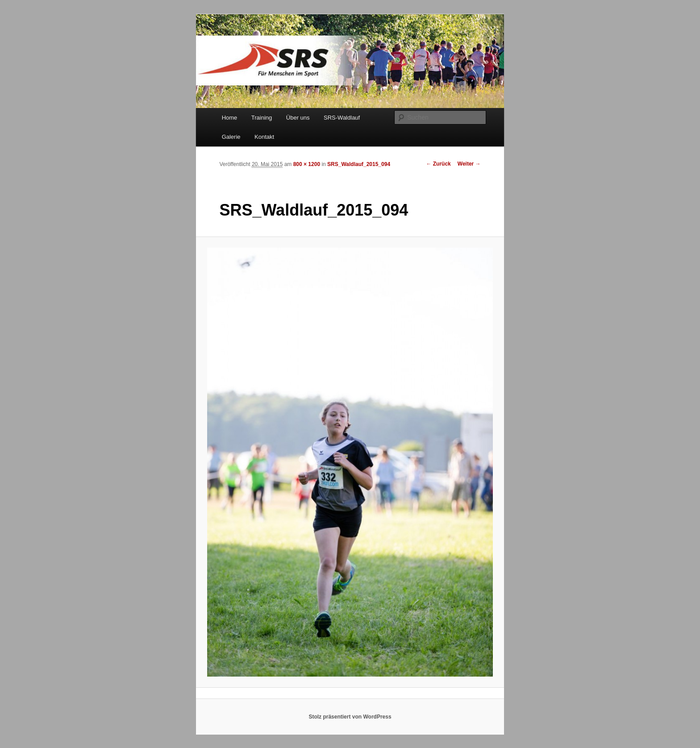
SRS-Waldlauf (342, 118)
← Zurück (438, 164)
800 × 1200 (307, 164)
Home (230, 118)
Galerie (231, 137)
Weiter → (469, 164)
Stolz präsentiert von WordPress (350, 717)
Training (262, 118)
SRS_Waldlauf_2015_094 (359, 164)
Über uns (298, 118)
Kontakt (264, 137)
